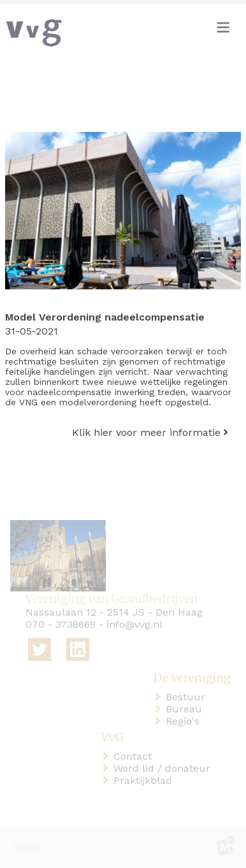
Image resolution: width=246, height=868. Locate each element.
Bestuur (188, 697)
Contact (135, 756)
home (27, 848)
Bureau (186, 709)
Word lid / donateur (164, 768)
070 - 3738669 (61, 624)
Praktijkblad (145, 780)
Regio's (185, 721)
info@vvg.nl (134, 624)
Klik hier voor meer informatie (146, 432)
